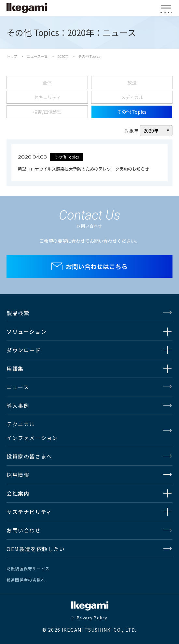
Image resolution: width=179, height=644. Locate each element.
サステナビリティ (29, 512)
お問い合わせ (24, 530)
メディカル (132, 97)
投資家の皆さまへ (29, 456)
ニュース (18, 387)
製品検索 (18, 313)
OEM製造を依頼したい (36, 549)
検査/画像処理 (47, 112)
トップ (12, 56)
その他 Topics (132, 112)
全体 (47, 83)
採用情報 (18, 475)
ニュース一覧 (37, 56)
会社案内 (18, 493)
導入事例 (18, 406)
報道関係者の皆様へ (26, 580)
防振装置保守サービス (28, 569)
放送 (132, 83)
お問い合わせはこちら (97, 266)
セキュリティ (47, 97)
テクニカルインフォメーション (32, 431)
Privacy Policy (92, 618)
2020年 (63, 56)
